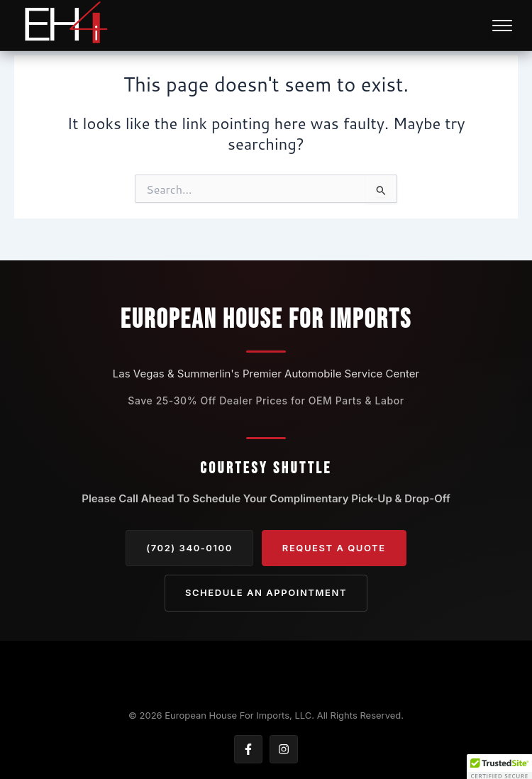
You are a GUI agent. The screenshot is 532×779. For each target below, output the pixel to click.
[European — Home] (65, 25)
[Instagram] (284, 749)
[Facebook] (248, 749)
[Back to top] (266, 676)
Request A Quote (334, 548)
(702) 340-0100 (189, 548)
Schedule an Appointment (266, 592)
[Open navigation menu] (502, 26)
